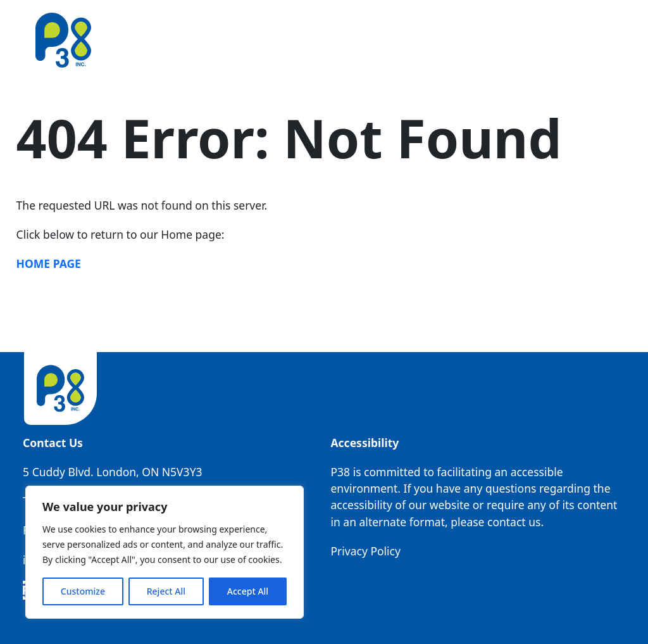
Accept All (248, 591)
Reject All (166, 591)
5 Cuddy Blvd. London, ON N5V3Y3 (112, 472)
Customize (83, 591)
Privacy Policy (365, 551)
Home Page (49, 263)
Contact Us (589, 40)
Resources (518, 40)
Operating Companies (417, 40)
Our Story (244, 40)
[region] (165, 552)
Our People (314, 40)
